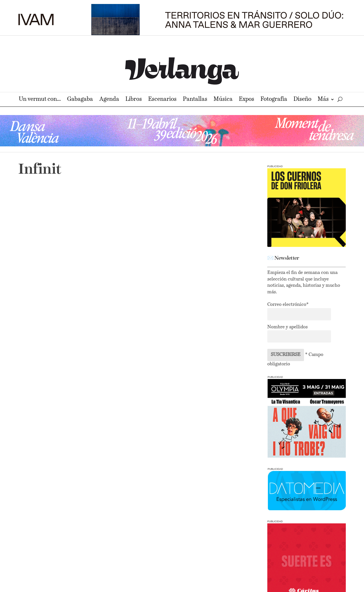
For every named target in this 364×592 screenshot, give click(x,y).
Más (323, 100)
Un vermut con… (40, 100)
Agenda (109, 100)
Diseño (302, 100)
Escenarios (162, 100)
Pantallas (195, 100)
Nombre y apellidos (288, 327)
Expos (247, 100)
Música (223, 100)
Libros (134, 100)
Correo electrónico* (288, 305)
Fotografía (274, 100)
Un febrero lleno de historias (73, 272)
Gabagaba (80, 100)
